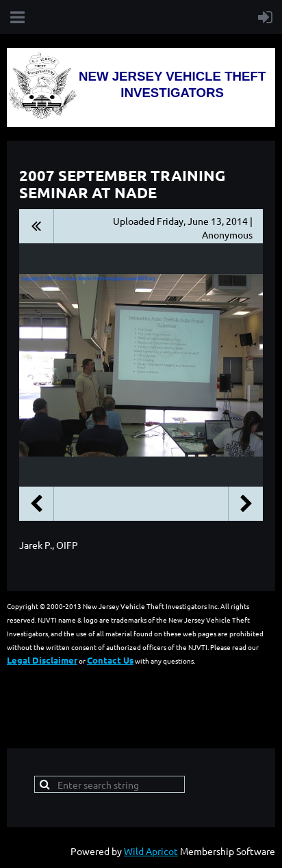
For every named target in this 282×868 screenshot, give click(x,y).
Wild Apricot (151, 851)
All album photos (37, 226)
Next (246, 504)
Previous (36, 504)
